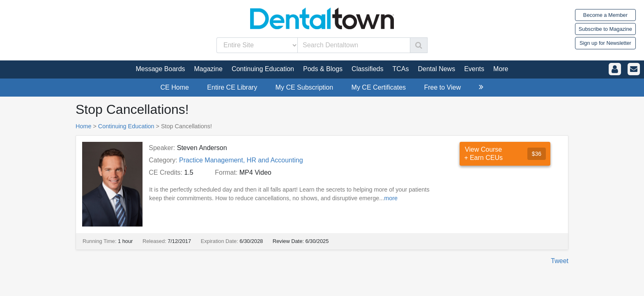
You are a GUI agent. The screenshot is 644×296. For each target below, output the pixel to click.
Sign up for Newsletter (605, 43)
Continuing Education (126, 126)
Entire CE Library (232, 87)
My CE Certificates (379, 87)
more (391, 198)
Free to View (442, 87)
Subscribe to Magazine (605, 29)
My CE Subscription (305, 87)
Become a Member (605, 15)
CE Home (175, 87)
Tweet (560, 261)
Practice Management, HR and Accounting (241, 160)
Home (83, 126)
